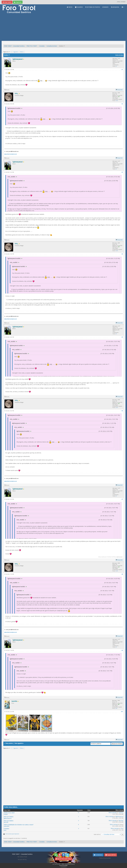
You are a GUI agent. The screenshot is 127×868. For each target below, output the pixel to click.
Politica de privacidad (105, 858)
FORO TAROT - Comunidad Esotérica (14, 46)
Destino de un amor (9, 813)
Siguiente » (16, 52)
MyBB (66, 866)
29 (116, 66)
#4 (122, 254)
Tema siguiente (18, 743)
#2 (122, 104)
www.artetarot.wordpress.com (11, 154)
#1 (122, 70)
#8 (122, 574)
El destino (6, 829)
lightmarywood (119, 557)
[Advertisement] (64, 27)
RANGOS (106, 7)
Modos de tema (119, 55)
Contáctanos (98, 855)
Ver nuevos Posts (22, 857)
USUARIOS (79, 7)
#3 (122, 172)
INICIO (70, 7)
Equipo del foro (111, 855)
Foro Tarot (55, 864)
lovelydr (6, 814)
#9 (122, 650)
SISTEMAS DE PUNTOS (93, 7)
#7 (122, 499)
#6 (122, 411)
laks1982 (6, 822)
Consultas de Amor (52, 46)
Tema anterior (9, 743)
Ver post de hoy (22, 859)
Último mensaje (112, 813)
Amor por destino (9, 817)
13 (78, 813)
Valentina (121, 813)
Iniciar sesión (7, 2)
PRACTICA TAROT (32, 46)
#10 (122, 712)
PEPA (5, 830)
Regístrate (18, 2)
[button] (123, 7)
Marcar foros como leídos (63, 859)
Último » (22, 52)
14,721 (117, 101)
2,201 (116, 708)
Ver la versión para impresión (12, 834)
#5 (122, 337)
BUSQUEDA (115, 7)
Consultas (42, 46)
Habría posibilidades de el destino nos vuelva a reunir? (19, 825)
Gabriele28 (6, 826)
